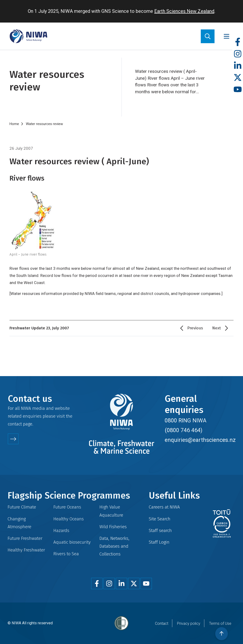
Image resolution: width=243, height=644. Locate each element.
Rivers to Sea (66, 554)
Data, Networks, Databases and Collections (114, 546)
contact (15, 424)
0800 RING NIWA (186, 420)
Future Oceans (67, 507)
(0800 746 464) (184, 430)
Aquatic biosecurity (72, 542)
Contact (162, 623)
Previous (195, 328)
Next (217, 328)
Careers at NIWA (164, 507)
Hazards (61, 530)
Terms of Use (220, 623)
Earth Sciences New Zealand (184, 11)
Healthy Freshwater (26, 550)
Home (14, 124)
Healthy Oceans (69, 519)
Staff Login (159, 542)
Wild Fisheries (113, 527)
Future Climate (22, 507)
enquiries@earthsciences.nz (200, 440)
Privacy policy (189, 623)
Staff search (160, 530)
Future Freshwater (25, 538)
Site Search (160, 519)
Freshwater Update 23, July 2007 (39, 328)
